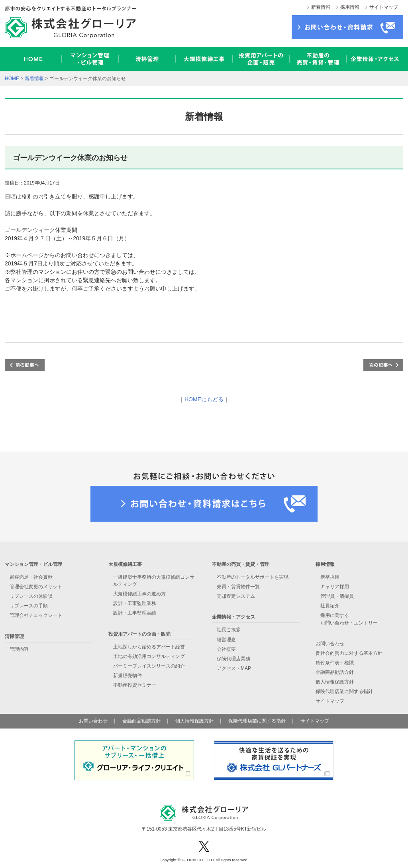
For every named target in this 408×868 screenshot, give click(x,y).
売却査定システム (236, 596)
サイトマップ (384, 7)
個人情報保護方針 (335, 682)
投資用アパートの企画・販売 (261, 59)
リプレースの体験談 (31, 596)
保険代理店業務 (233, 659)
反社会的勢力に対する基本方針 (349, 653)
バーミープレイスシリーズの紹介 (149, 666)
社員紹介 (330, 606)
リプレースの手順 (29, 606)
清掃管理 (147, 59)
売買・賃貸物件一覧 (238, 587)
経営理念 (226, 640)
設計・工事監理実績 (135, 613)
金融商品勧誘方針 (335, 672)
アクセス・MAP (234, 668)
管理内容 (19, 649)
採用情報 (350, 7)
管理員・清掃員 (337, 596)
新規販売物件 (127, 676)
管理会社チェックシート (36, 615)
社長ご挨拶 (229, 630)
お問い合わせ (330, 644)
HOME (33, 59)
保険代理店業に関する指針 (344, 691)
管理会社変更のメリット (36, 587)
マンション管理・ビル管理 (90, 59)
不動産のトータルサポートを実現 (253, 577)
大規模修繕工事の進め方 (139, 594)
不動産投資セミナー (135, 685)
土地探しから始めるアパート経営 (149, 647)
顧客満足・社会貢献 (31, 577)
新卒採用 (330, 577)
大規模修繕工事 (204, 59)
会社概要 (226, 649)
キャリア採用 (335, 587)
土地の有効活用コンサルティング (149, 656)
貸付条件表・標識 (335, 663)
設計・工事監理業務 (135, 603)
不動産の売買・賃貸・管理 (318, 59)
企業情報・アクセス (375, 59)
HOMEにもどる (204, 399)
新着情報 (321, 7)
